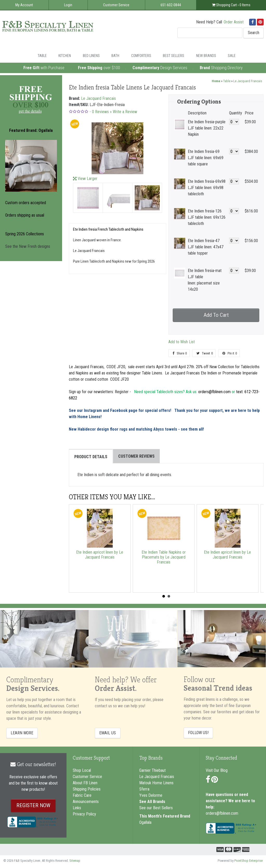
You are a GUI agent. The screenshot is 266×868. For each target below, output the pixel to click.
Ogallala (145, 822)
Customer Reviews (136, 456)
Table (42, 56)
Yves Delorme (151, 795)
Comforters (141, 56)
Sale (232, 56)
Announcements (86, 802)
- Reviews (99, 112)
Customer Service (116, 5)
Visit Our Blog (217, 770)
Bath (115, 56)
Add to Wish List (182, 342)
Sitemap (75, 861)
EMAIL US (108, 733)
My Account (24, 5)
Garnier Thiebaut (152, 770)
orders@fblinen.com (222, 813)
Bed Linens (91, 56)
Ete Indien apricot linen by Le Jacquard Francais (100, 555)
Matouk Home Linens (156, 783)
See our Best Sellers (156, 808)
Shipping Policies (87, 789)
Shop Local (82, 770)
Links (77, 808)
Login (68, 5)
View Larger (88, 179)
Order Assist (234, 22)
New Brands (206, 56)
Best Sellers (174, 56)
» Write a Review (124, 112)
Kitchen (65, 56)
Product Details (91, 457)
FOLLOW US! (198, 733)
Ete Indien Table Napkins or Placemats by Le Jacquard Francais (164, 557)
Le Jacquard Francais (248, 81)
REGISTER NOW (33, 805)
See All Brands (152, 802)
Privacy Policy (84, 814)
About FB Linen (85, 783)
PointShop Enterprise (248, 861)
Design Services (174, 68)
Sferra (144, 789)
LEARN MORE (22, 733)
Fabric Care (82, 795)
